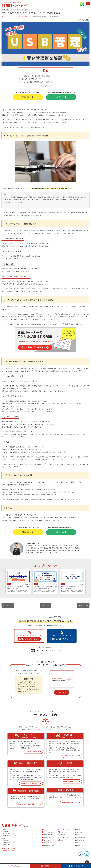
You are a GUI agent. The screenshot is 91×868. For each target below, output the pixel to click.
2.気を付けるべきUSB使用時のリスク (31, 79)
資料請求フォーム (80, 843)
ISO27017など (46, 843)
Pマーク (9, 584)
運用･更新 (5, 10)
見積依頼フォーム (80, 840)
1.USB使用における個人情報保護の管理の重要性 (34, 76)
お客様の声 (62, 835)
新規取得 (25, 10)
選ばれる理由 (62, 832)
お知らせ (78, 835)
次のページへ (83, 605)
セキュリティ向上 (15, 10)
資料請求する (62, 692)
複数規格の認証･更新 (48, 846)
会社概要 (78, 829)
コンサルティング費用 (64, 829)
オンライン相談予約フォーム (82, 838)
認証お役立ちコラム (64, 838)
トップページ (46, 829)
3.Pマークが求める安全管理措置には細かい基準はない (36, 82)
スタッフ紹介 (79, 832)
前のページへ (8, 605)
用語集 (61, 840)
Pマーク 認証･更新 (47, 832)
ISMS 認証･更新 (47, 840)
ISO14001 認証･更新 (48, 838)
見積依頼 (61, 97)
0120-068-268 (8, 849)
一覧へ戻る (45, 605)
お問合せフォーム (80, 846)
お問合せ (28, 97)
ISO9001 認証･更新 (48, 835)
